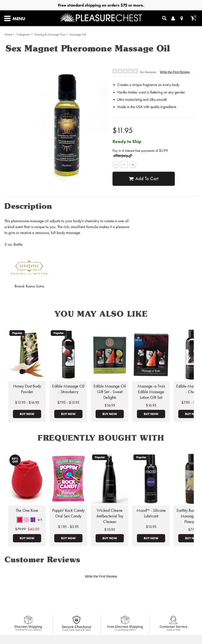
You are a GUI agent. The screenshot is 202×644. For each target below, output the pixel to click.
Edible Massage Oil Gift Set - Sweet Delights (110, 392)
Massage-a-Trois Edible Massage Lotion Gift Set (151, 392)
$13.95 (151, 527)
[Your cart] (193, 18)
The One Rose (27, 510)
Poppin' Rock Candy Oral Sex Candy (68, 513)
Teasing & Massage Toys (50, 34)
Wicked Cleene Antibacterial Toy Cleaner (110, 516)
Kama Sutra (35, 286)
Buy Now (27, 414)
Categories (23, 34)
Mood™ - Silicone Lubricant (151, 513)
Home (8, 34)
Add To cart (144, 179)
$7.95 (192, 530)
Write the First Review (175, 72)
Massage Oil (78, 34)
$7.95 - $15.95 (68, 402)
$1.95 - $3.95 (68, 527)
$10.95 (110, 530)
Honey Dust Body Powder (27, 389)
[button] (20, 520)
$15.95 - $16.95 (27, 402)
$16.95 (110, 405)
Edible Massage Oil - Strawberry (68, 389)
